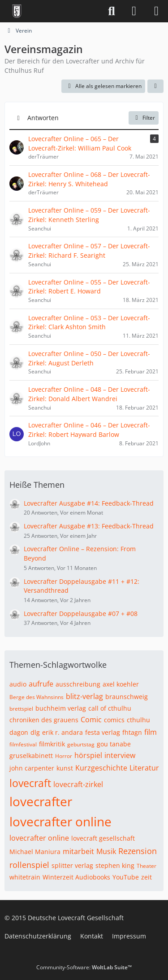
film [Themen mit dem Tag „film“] (151, 732)
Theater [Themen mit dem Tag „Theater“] (146, 866)
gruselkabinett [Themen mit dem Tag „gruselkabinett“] (31, 756)
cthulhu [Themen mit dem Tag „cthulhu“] (138, 720)
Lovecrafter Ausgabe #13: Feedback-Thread (89, 526)
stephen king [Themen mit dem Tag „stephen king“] (115, 865)
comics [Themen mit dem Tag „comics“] (114, 720)
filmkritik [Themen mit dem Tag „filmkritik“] (52, 744)
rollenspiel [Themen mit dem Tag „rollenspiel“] (29, 865)
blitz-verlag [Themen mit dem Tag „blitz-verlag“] (84, 696)
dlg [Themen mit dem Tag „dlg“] (35, 732)
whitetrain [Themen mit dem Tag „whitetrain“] (25, 877)
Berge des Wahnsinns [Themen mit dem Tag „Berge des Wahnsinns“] (37, 697)
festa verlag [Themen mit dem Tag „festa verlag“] (103, 732)
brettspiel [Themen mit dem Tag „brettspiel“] (21, 709)
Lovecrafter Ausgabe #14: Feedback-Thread (89, 503)
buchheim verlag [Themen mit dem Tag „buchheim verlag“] (61, 708)
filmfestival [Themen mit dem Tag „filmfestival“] (23, 744)
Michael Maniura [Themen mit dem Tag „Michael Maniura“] (35, 852)
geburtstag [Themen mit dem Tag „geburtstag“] (81, 744)
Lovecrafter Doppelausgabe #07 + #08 (81, 614)
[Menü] (156, 11)
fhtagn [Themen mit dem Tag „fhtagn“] (132, 732)
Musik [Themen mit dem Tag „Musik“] (106, 851)
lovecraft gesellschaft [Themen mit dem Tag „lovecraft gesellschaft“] (103, 838)
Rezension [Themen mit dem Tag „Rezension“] (138, 851)
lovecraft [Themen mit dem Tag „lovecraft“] (30, 783)
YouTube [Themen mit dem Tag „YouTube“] (126, 877)
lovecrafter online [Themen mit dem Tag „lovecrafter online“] (60, 821)
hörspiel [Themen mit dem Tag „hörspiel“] (88, 755)
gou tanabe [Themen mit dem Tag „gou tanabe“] (114, 744)
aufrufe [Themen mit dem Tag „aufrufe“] (41, 684)
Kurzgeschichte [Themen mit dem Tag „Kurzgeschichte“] (101, 768)
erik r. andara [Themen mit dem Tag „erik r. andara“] (62, 732)
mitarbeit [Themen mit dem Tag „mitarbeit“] (78, 851)
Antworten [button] (43, 118)
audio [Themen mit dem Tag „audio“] (18, 684)
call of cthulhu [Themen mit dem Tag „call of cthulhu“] (110, 708)
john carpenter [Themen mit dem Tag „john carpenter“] (32, 768)
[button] (155, 86)
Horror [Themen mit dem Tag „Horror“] (64, 756)
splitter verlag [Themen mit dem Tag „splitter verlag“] (72, 865)
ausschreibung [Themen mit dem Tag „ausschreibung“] (78, 684)
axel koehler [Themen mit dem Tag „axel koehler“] (121, 684)
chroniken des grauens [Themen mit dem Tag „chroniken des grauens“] (44, 720)
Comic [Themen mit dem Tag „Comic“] (91, 720)
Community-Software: (84, 967)
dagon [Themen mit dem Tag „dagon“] (19, 732)
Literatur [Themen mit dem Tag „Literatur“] (144, 768)
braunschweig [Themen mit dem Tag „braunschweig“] (127, 697)
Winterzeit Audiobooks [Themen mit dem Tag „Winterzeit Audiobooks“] (76, 877)
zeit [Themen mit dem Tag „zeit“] (146, 877)
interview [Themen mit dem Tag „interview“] (120, 755)
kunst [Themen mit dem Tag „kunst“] (65, 768)
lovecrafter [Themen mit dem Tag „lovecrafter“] (41, 801)
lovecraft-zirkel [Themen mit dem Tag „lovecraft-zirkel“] (78, 784)
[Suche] (112, 11)
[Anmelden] (134, 11)
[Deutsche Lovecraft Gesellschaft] (17, 11)
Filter (144, 118)
